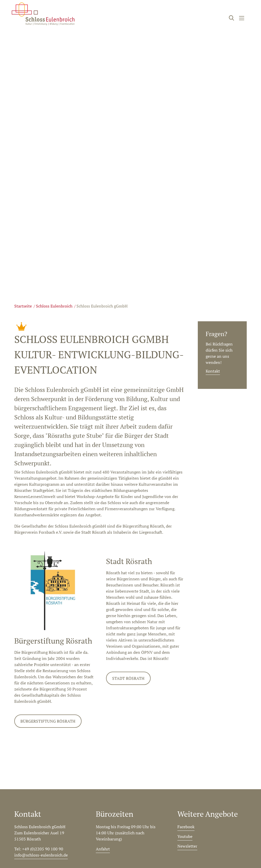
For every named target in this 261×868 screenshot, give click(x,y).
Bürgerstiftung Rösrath (48, 721)
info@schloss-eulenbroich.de (41, 855)
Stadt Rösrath (128, 678)
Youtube (185, 836)
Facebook (186, 827)
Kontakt (213, 371)
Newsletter (187, 846)
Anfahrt (103, 849)
